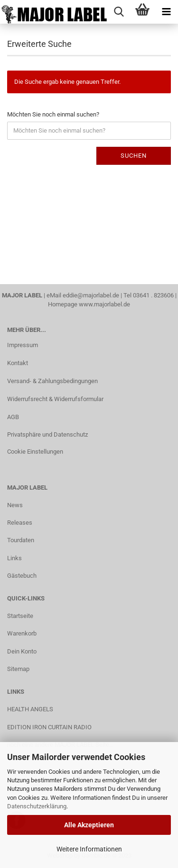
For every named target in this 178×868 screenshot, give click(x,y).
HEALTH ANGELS (30, 709)
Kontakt (18, 363)
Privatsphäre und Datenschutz (47, 434)
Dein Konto (22, 651)
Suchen (134, 156)
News (15, 505)
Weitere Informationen (89, 849)
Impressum (23, 345)
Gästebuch (22, 576)
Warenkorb (22, 633)
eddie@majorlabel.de (91, 295)
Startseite (20, 616)
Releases (20, 523)
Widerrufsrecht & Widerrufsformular (55, 399)
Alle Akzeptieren (89, 825)
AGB (13, 417)
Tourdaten (21, 540)
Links (14, 558)
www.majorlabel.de (104, 304)
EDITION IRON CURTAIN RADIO (49, 727)
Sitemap (18, 669)
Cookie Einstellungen (35, 452)
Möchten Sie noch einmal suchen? (53, 114)
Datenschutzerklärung (37, 806)
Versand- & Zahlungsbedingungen (52, 381)
